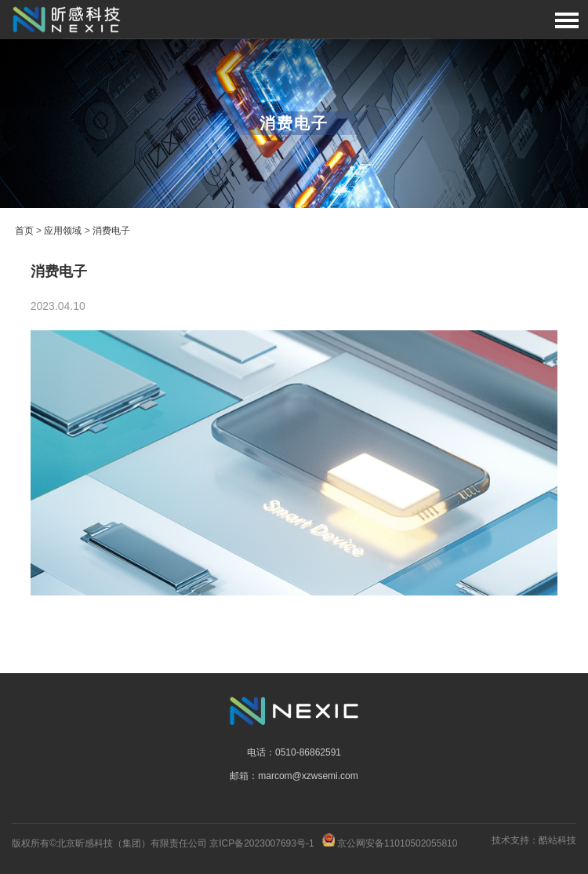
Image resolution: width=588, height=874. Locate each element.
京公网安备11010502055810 (397, 843)
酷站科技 (557, 840)
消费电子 (111, 231)
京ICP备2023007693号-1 (261, 843)
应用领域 (63, 231)
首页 (24, 231)
